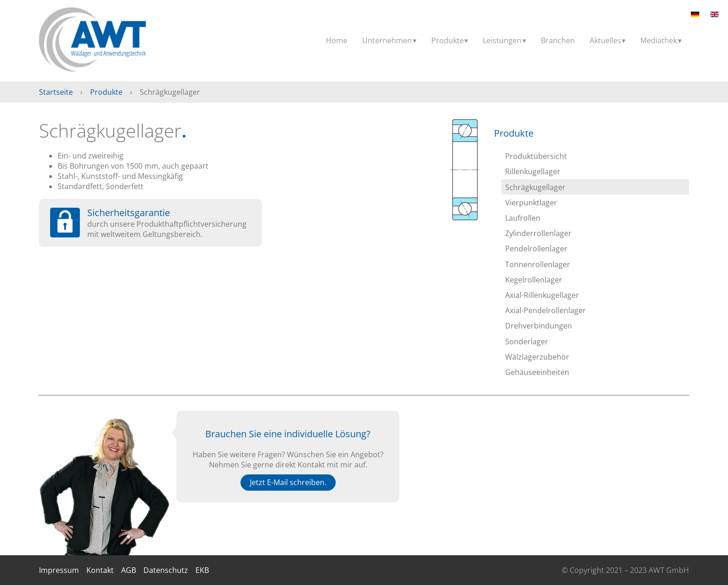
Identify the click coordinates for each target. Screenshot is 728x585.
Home (337, 40)
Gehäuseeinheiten (537, 372)
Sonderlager (527, 342)
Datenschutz (166, 570)
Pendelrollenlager (536, 249)
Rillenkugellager (533, 171)
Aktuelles (605, 40)
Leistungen (502, 40)
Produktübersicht (536, 156)
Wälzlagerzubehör (537, 357)
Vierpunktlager (531, 203)
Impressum (59, 570)
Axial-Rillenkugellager (542, 295)
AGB (129, 570)
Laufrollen (523, 218)
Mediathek (659, 40)
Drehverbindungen (539, 326)
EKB (202, 570)
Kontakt (100, 570)
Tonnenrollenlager (538, 264)
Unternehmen (387, 40)
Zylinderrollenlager (538, 233)
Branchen (558, 40)
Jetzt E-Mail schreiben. (288, 482)
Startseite (56, 92)
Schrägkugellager (535, 187)
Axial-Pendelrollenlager (546, 310)
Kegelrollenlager (534, 280)
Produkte (448, 40)
